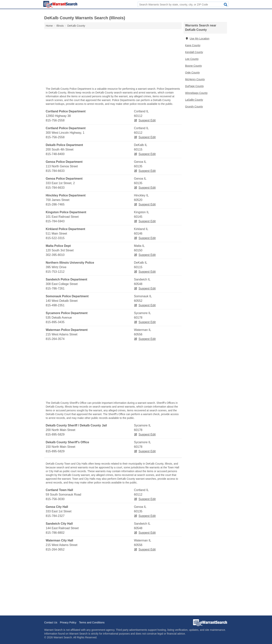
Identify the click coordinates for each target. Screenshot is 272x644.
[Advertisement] (113, 59)
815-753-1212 (55, 272)
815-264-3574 (55, 339)
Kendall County (194, 52)
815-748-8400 (55, 154)
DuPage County (194, 86)
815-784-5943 (55, 221)
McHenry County (195, 79)
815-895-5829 (55, 434)
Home (49, 26)
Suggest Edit (145, 120)
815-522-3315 (55, 238)
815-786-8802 (55, 533)
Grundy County (194, 107)
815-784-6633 (55, 171)
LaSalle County (194, 100)
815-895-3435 (55, 322)
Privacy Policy (68, 622)
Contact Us (51, 622)
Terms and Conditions (92, 622)
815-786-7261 (55, 288)
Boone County (194, 66)
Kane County (193, 45)
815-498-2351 (55, 305)
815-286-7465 (55, 204)
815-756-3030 (55, 499)
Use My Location (197, 39)
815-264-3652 (55, 549)
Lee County (192, 59)
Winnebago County (196, 93)
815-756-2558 (55, 120)
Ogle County (192, 73)
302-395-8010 (55, 255)
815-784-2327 (55, 516)
